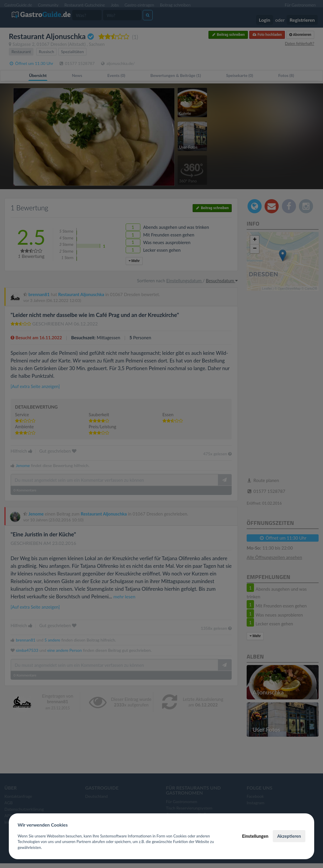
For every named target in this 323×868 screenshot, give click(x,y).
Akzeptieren (289, 836)
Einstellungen (255, 836)
